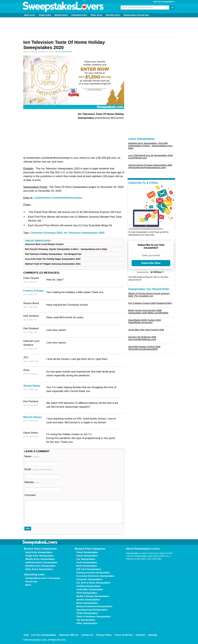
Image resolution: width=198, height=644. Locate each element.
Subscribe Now (151, 263)
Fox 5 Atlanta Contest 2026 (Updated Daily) (150, 303)
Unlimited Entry (79, 15)
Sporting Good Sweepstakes (92, 610)
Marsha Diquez (32, 417)
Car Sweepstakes (86, 559)
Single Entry (45, 15)
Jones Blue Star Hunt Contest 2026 (146, 330)
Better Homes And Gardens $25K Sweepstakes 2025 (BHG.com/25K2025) (148, 312)
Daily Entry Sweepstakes (39, 552)
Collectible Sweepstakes (90, 589)
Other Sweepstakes (87, 623)
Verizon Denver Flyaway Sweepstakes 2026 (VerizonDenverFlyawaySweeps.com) (150, 166)
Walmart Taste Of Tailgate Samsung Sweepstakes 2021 (53, 264)
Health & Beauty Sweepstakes (93, 596)
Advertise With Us (69, 635)
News (28, 585)
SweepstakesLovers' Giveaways (43, 578)
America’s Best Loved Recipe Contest (44, 244)
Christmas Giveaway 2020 (46, 233)
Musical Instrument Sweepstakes (94, 606)
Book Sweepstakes (87, 566)
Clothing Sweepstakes (89, 586)
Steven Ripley (32, 386)
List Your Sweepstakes (44, 635)
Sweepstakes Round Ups (136, 15)
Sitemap (152, 635)
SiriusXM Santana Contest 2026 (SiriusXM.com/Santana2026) (144, 348)
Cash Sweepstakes (87, 562)
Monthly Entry (113, 15)
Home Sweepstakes (87, 556)
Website (32, 482)
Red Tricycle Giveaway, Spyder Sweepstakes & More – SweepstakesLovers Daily (66, 249)
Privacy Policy (104, 635)
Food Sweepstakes (87, 593)
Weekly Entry (61, 15)
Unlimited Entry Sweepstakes (41, 562)
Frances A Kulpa (33, 291)
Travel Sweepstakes (87, 552)
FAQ (26, 635)
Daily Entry (30, 15)
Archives (140, 635)
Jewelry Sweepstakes (88, 600)
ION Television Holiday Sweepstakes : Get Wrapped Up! (53, 254)
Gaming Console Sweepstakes (93, 573)
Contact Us (87, 635)
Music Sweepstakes (87, 603)
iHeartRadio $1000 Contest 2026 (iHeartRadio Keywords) (145, 321)
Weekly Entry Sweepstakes (40, 559)
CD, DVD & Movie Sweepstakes (93, 583)
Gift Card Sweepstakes (64, 52)
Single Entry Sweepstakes (40, 556)
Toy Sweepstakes (86, 620)
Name (32, 456)
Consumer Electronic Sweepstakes (95, 576)
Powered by (150, 272)
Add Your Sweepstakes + (164, 2)
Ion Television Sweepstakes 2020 (84, 233)
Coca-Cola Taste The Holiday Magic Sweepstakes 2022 (53, 259)
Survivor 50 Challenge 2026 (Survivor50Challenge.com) (142, 338)
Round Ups (31, 581)
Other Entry (96, 15)
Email (38, 469)
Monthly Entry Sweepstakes (40, 566)
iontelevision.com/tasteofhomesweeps (59, 198)
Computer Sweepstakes (89, 579)
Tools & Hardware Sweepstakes (94, 616)
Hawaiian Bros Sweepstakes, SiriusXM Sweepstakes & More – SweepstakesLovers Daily (150, 146)
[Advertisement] (99, 27)
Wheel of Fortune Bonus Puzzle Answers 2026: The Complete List (149, 295)
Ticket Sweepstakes (87, 613)
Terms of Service (124, 635)
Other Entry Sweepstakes (39, 569)
